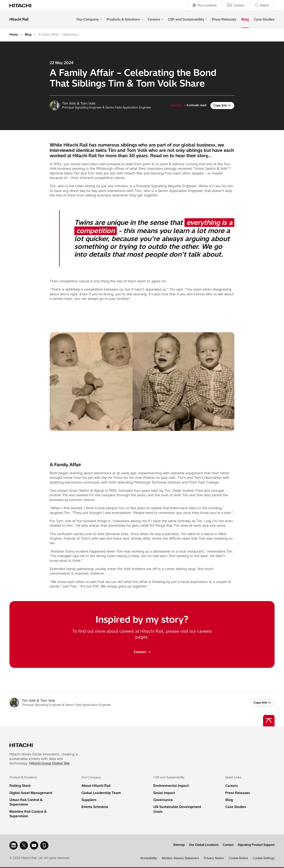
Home (14, 35)
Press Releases (224, 19)
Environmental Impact (171, 786)
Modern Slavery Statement (180, 858)
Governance (163, 800)
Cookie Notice (238, 858)
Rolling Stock (20, 786)
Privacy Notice (214, 858)
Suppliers (89, 800)
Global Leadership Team (101, 793)
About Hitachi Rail (96, 786)
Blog (245, 19)
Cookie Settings (264, 858)
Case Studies (264, 19)
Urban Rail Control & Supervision (26, 802)
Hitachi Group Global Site (50, 763)
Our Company (89, 19)
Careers (155, 19)
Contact (228, 845)
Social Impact (164, 793)
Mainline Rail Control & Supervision (28, 814)
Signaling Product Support (256, 845)
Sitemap (179, 845)
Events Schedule (95, 807)
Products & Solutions (125, 19)
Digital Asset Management (31, 793)
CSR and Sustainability (187, 19)
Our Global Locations (204, 845)
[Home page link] (23, 5)
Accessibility (149, 858)
